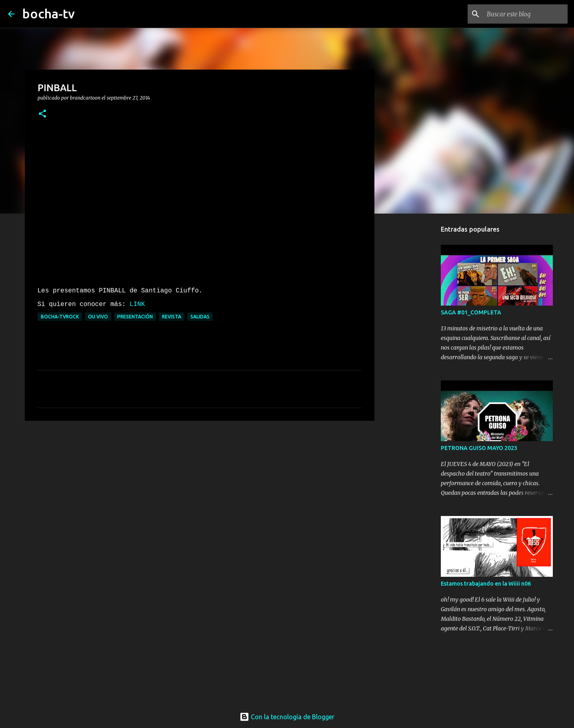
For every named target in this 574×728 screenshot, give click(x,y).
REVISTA (172, 317)
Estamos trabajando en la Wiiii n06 (486, 584)
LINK (137, 304)
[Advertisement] (200, 489)
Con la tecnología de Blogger (287, 717)
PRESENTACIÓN (135, 317)
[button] (42, 114)
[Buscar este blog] (526, 14)
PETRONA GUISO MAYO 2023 (479, 448)
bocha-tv (49, 14)
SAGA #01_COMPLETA (471, 312)
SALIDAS (200, 317)
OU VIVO (98, 317)
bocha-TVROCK (60, 317)
